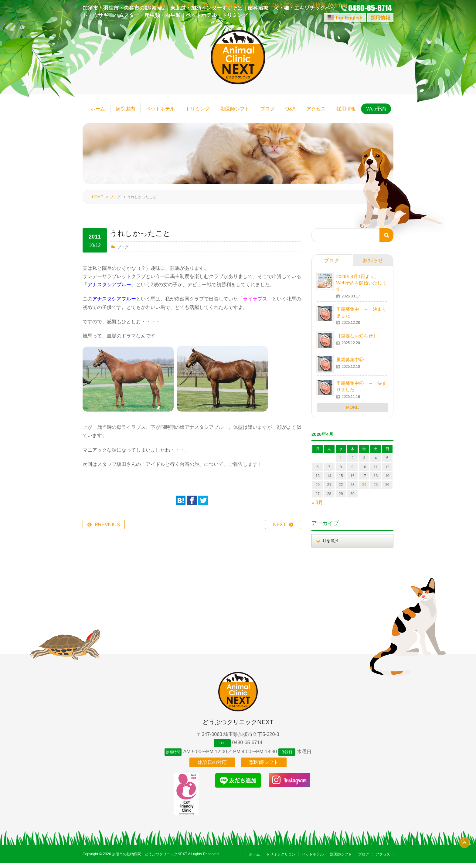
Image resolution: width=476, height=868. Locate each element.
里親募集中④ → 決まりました (361, 386)
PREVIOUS (107, 525)
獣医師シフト (235, 109)
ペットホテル (160, 109)
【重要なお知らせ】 (357, 336)
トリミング (198, 109)
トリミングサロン (281, 859)
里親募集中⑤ (350, 359)
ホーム (98, 109)
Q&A (291, 109)
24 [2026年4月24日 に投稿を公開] (364, 485)
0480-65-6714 (247, 743)
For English (349, 18)
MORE (352, 407)
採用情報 (380, 18)
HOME (97, 197)
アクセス (316, 109)
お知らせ (373, 260)
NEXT (279, 525)
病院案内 (125, 109)
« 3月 (317, 502)
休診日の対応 (212, 767)
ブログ (267, 109)
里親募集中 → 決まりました (361, 312)
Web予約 (376, 109)
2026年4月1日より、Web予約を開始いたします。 (362, 283)
